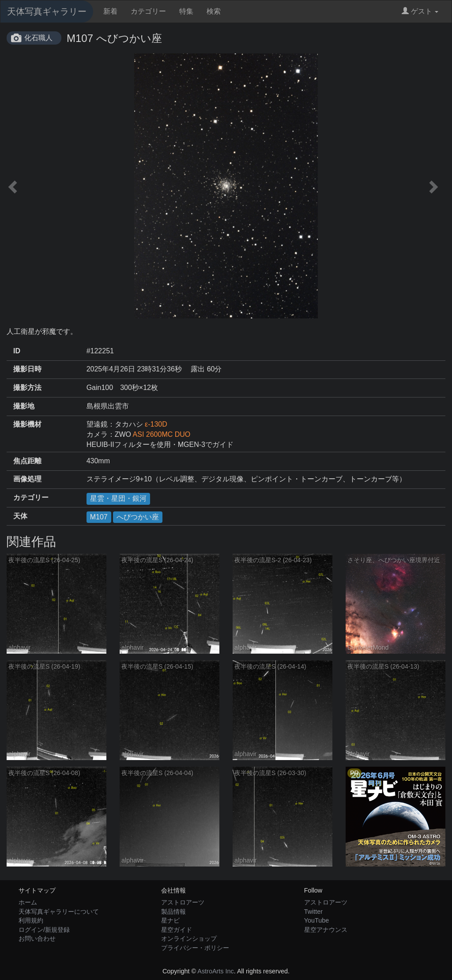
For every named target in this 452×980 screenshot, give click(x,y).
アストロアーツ (183, 902)
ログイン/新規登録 (44, 930)
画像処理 (27, 479)
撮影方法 (27, 388)
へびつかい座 (138, 517)
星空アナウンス (326, 930)
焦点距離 (27, 461)
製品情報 (173, 912)
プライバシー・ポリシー (195, 948)
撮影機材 (27, 424)
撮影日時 (27, 369)
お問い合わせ (37, 938)
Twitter (313, 912)
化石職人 (38, 38)
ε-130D (156, 424)
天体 (20, 516)
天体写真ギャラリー (47, 11)
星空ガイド (177, 930)
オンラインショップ (189, 938)
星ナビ (170, 920)
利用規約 (31, 920)
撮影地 (24, 406)
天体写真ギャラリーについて (59, 912)
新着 (110, 11)
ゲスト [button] (420, 11)
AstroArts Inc (215, 971)
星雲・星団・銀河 (118, 498)
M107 (99, 517)
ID (17, 351)
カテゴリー (148, 11)
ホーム (28, 902)
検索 (214, 11)
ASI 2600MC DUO (162, 434)
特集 (186, 11)
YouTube (317, 920)
